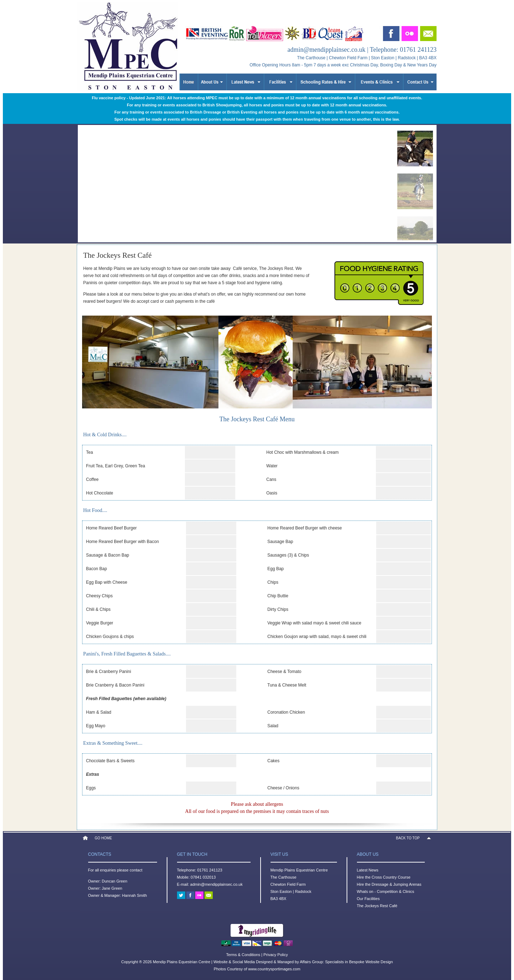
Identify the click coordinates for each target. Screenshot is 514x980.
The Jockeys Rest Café (377, 906)
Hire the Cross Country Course (384, 877)
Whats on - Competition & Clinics (386, 891)
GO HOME (103, 838)
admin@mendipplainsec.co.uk (326, 50)
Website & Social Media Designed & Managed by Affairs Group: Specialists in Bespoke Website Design (303, 962)
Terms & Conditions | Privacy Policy (257, 955)
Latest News (368, 870)
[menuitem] (415, 149)
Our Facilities (368, 899)
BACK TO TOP (408, 838)
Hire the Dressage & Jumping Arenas (389, 884)
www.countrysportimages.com (274, 969)
